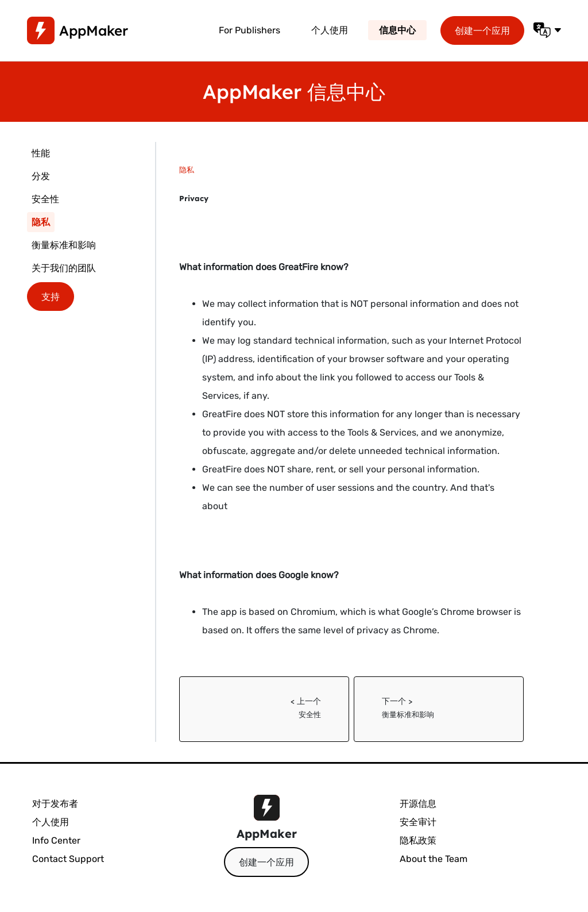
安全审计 (418, 822)
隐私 (41, 222)
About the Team (434, 859)
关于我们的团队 (64, 268)
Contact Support (68, 859)
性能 (41, 153)
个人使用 (330, 30)
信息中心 (397, 30)
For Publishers (249, 30)
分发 (41, 176)
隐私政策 (418, 840)
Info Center (56, 840)
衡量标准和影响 (64, 245)
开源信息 (418, 804)
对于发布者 (55, 804)
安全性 (45, 199)
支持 (51, 297)
